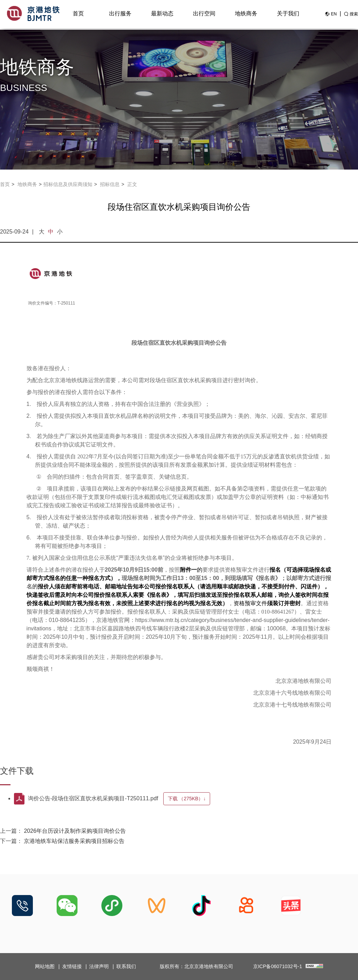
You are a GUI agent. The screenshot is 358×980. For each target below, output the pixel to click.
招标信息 (110, 184)
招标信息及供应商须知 (68, 184)
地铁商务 (246, 15)
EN (334, 15)
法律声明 (99, 966)
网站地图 (45, 966)
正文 (132, 184)
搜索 (354, 15)
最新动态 (162, 15)
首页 (78, 15)
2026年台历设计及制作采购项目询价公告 (75, 831)
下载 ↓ (190, 799)
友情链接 (72, 966)
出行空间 (204, 15)
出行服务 (120, 15)
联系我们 (126, 966)
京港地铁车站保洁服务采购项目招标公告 (74, 841)
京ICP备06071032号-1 (278, 966)
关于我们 (288, 15)
